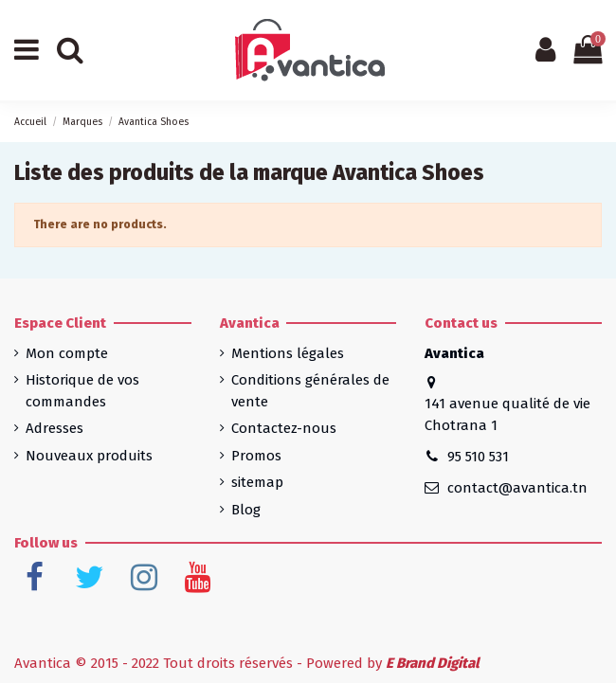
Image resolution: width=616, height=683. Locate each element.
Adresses (54, 428)
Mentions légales (288, 353)
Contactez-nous (284, 428)
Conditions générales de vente (310, 391)
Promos (256, 456)
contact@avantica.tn (517, 488)
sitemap (257, 482)
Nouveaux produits (89, 456)
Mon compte (67, 353)
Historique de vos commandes (82, 391)
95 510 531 (478, 457)
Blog (246, 510)
